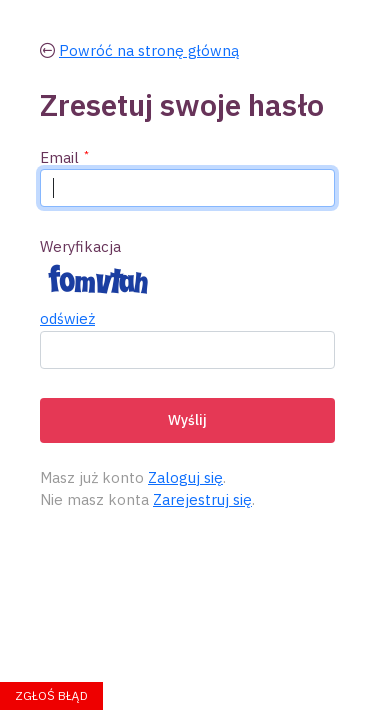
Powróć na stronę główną (149, 50)
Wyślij (187, 420)
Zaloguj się (185, 477)
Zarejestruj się (202, 499)
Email (59, 157)
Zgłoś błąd (51, 695)
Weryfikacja (80, 246)
